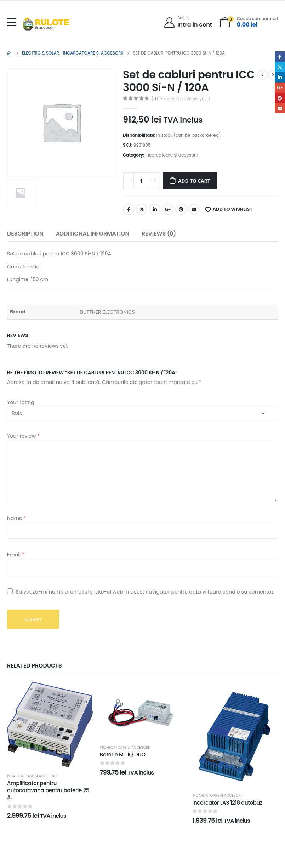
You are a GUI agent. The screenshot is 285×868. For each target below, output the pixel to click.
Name (16, 518)
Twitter (142, 209)
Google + (168, 209)
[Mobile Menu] (13, 22)
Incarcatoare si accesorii (171, 155)
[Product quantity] (141, 181)
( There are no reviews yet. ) (181, 99)
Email (194, 209)
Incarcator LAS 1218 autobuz (227, 803)
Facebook (129, 209)
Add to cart (194, 181)
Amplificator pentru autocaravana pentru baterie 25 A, (48, 790)
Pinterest (181, 209)
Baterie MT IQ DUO (123, 754)
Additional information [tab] (93, 234)
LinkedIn (155, 209)
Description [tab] (25, 234)
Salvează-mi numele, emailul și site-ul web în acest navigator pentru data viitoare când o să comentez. (145, 592)
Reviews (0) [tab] (159, 234)
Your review (23, 436)
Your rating (21, 402)
